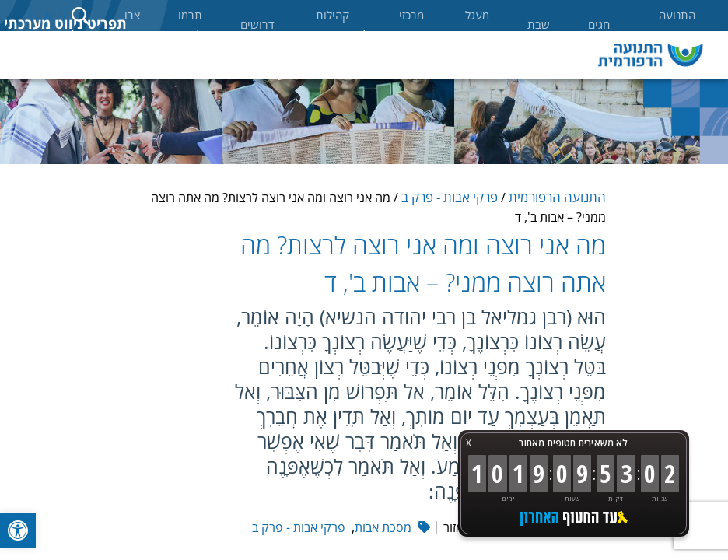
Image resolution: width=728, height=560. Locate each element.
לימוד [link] (63, 37)
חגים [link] (599, 24)
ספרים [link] (215, 37)
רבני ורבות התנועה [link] (292, 55)
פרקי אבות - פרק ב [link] (450, 197)
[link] (18, 530)
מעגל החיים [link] (476, 24)
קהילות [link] (371, 37)
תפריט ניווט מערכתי (65, 23)
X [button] (469, 443)
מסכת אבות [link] (383, 527)
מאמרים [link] (137, 37)
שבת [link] (539, 24)
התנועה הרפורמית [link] (672, 24)
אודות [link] (444, 37)
